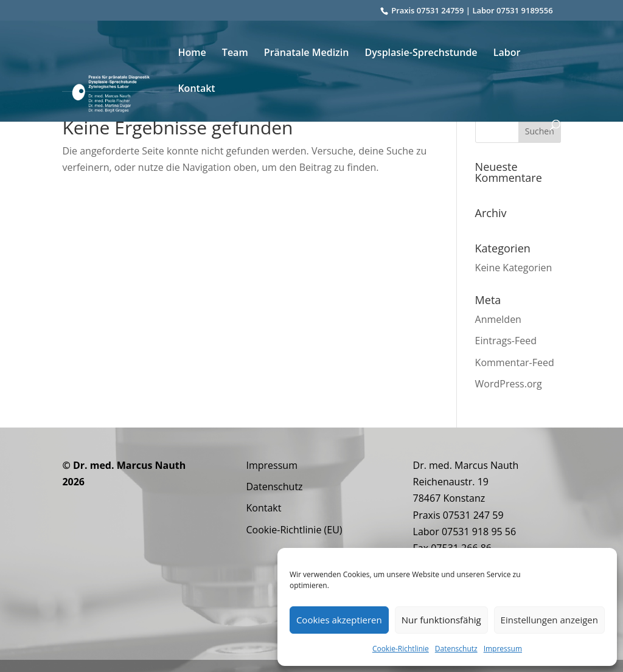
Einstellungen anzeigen (549, 620)
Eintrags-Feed (506, 341)
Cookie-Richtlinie (401, 649)
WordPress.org (509, 384)
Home (192, 54)
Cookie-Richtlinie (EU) (294, 530)
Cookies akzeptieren (339, 620)
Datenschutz (456, 649)
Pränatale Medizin (307, 54)
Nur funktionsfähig (441, 620)
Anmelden (498, 319)
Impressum (503, 649)
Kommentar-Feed (515, 362)
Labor (507, 54)
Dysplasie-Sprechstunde (421, 54)
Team (235, 54)
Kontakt (196, 89)
